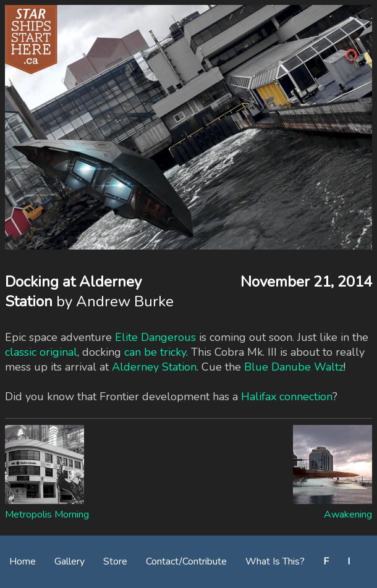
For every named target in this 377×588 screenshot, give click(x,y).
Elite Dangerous (155, 337)
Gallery (70, 561)
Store (115, 561)
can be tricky (155, 352)
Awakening (348, 514)
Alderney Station (154, 367)
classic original (41, 352)
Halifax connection (287, 397)
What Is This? (275, 561)
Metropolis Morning (47, 514)
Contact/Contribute (186, 561)
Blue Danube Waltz (294, 367)
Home (23, 561)
